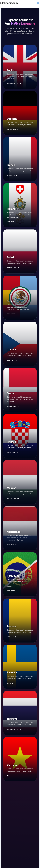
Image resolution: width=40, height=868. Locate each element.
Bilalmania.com (9, 3)
